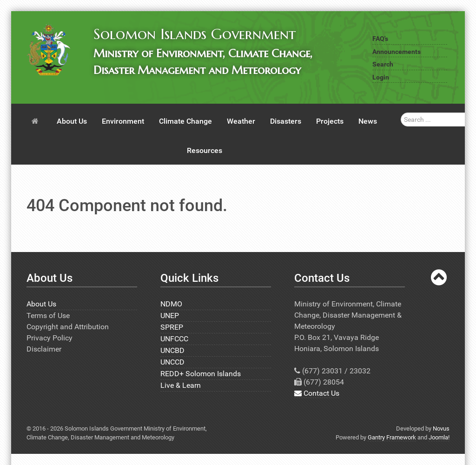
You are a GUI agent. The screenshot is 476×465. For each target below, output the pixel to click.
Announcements (397, 52)
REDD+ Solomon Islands (201, 374)
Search (383, 64)
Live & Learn (181, 385)
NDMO (171, 304)
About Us (41, 304)
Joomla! (439, 437)
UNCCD (172, 362)
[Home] (37, 120)
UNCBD (172, 350)
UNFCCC (174, 339)
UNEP (170, 316)
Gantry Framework (392, 437)
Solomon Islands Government (195, 34)
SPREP (172, 327)
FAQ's (380, 39)
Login (381, 77)
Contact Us (317, 393)
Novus (441, 428)
